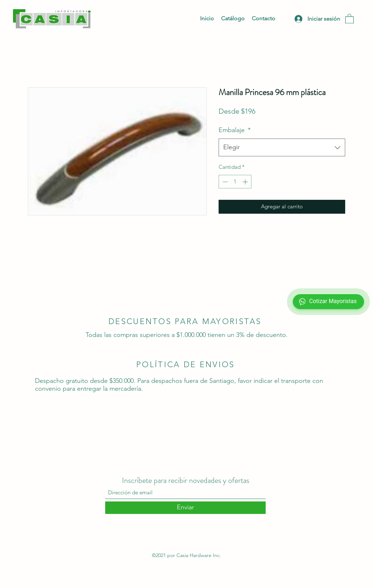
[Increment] (246, 182)
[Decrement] (224, 182)
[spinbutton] (235, 182)
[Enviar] (185, 508)
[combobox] (282, 147)
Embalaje (235, 130)
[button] (349, 18)
